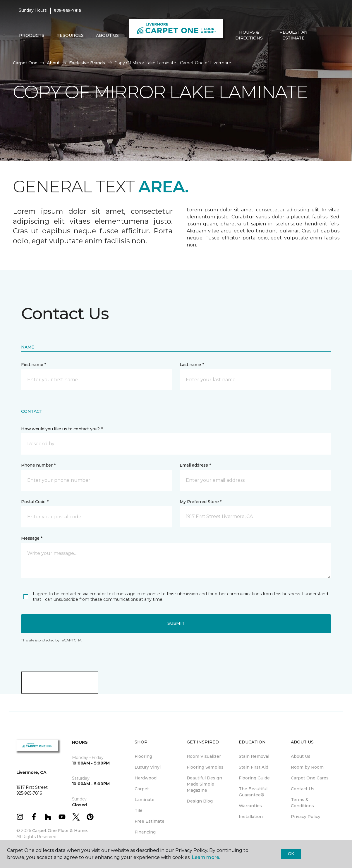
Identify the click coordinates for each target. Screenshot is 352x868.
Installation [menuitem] (251, 817)
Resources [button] (70, 35)
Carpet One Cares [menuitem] (310, 778)
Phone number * (38, 465)
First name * (34, 365)
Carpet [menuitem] (142, 789)
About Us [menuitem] (301, 756)
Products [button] (32, 35)
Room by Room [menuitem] (307, 767)
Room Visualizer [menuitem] (204, 756)
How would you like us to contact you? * (62, 429)
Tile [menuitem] (139, 810)
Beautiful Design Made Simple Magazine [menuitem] (204, 784)
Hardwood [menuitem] (146, 778)
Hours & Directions (249, 35)
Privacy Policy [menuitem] (306, 817)
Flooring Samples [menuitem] (205, 767)
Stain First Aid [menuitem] (254, 767)
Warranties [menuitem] (250, 806)
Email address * (195, 465)
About (53, 63)
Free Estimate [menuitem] (150, 821)
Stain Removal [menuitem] (254, 756)
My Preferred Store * (201, 502)
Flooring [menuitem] (143, 756)
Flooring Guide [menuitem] (254, 778)
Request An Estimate (293, 35)
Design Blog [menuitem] (200, 801)
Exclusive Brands (87, 63)
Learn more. (206, 857)
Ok (291, 854)
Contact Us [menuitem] (303, 789)
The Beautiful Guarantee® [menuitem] (253, 792)
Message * (32, 538)
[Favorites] (327, 35)
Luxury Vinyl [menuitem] (148, 767)
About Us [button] (107, 35)
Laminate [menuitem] (145, 800)
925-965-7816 (68, 11)
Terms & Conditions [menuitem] (302, 803)
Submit (176, 623)
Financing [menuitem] (145, 832)
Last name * (192, 365)
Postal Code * (35, 502)
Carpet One (25, 63)
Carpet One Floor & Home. (60, 831)
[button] (320, 35)
